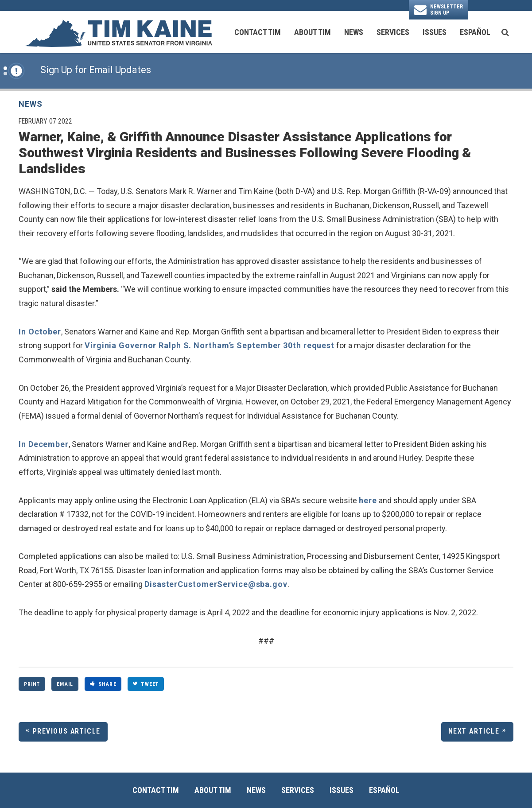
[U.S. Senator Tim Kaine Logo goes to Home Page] (118, 32)
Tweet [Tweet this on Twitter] (146, 684)
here (368, 500)
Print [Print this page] (32, 684)
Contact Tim (258, 32)
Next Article (474, 731)
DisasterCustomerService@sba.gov (216, 584)
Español (475, 32)
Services (393, 32)
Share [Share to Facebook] (103, 684)
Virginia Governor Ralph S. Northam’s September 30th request (210, 345)
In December (44, 444)
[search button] (505, 32)
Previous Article (67, 731)
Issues (435, 32)
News (354, 32)
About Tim (313, 32)
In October (40, 332)
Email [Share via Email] (65, 684)
